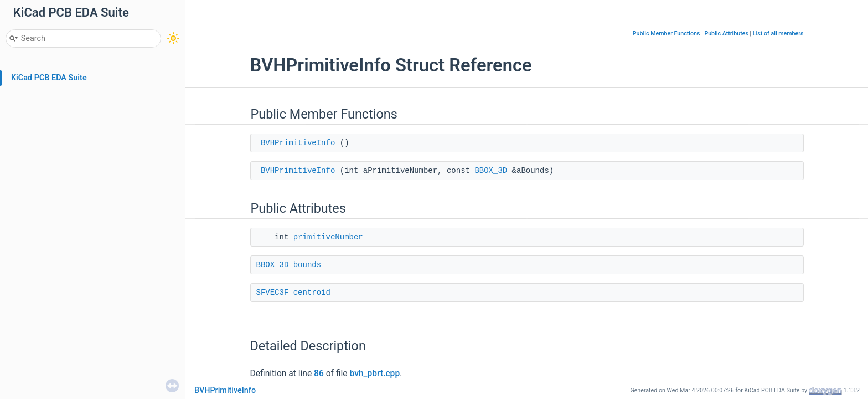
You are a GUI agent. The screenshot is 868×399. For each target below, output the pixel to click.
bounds (307, 265)
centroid (312, 293)
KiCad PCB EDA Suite (49, 78)
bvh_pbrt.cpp (374, 374)
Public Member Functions (666, 34)
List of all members (778, 34)
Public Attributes (726, 34)
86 (319, 374)
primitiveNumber (328, 237)
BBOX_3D (491, 171)
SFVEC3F (273, 293)
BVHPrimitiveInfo (298, 143)
